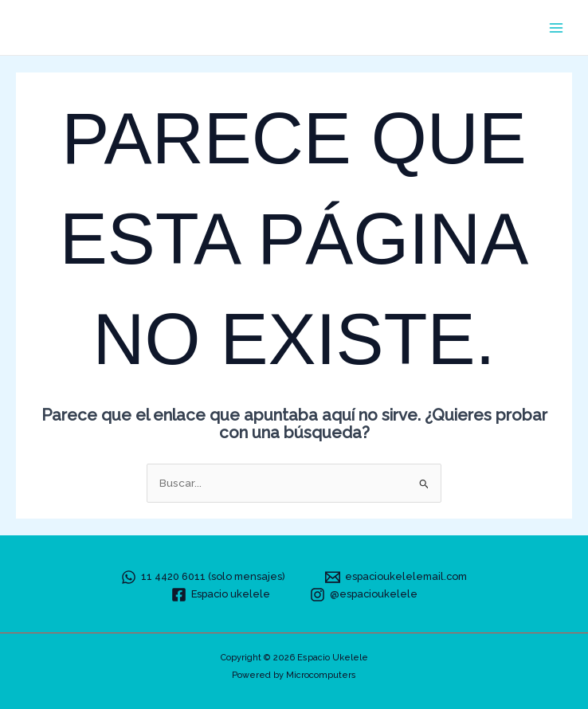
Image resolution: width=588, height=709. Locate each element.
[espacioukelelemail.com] (396, 577)
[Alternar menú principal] (557, 27)
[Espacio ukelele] (221, 595)
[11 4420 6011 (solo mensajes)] (203, 577)
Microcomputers (321, 675)
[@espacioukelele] (364, 595)
